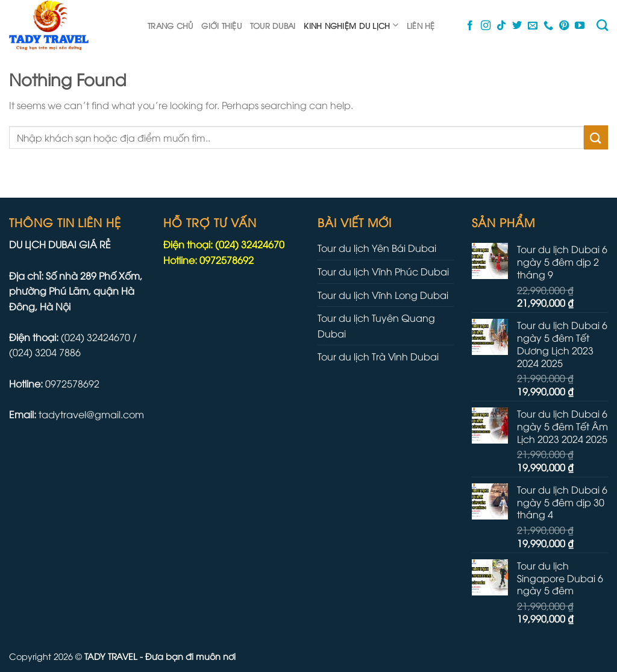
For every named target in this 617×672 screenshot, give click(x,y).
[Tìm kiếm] (602, 25)
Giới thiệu (221, 25)
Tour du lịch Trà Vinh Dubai (378, 356)
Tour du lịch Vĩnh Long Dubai (383, 295)
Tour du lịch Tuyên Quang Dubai (376, 325)
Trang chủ (170, 25)
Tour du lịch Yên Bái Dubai (377, 248)
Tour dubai (273, 25)
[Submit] (596, 137)
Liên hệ (421, 25)
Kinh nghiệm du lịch (351, 25)
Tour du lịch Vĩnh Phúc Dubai (383, 271)
